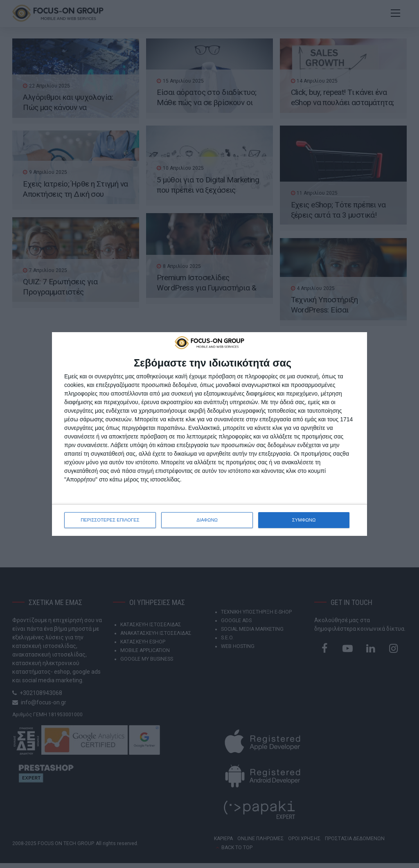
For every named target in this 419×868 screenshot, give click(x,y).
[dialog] (209, 434)
